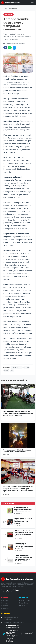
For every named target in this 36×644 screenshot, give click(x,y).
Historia (4, 606)
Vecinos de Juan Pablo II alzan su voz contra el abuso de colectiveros (17, 451)
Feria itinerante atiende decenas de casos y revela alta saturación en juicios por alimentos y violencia (18, 413)
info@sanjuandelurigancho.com (14, 622)
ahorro (26, 367)
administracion (17, 367)
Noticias (4, 8)
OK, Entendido (27, 634)
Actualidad (13, 8)
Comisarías (24, 603)
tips (12, 371)
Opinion (4, 603)
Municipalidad (25, 600)
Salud (22, 606)
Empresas (5, 608)
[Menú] (32, 3)
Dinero (6, 371)
